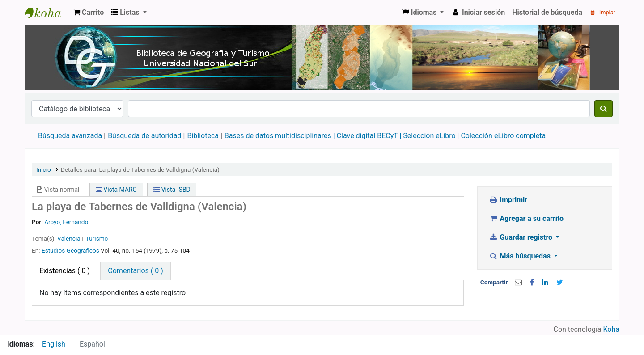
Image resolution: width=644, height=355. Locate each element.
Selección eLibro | (432, 136)
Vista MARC (116, 190)
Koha (611, 329)
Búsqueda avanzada (70, 136)
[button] (89, 13)
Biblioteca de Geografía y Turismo (47, 13)
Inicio (44, 169)
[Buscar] (604, 109)
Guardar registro (521, 237)
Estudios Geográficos (70, 250)
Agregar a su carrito (526, 218)
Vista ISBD (172, 190)
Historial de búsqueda (547, 12)
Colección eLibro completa (504, 136)
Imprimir (508, 200)
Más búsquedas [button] (521, 256)
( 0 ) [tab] (65, 271)
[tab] (135, 271)
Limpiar (603, 12)
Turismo (97, 238)
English (54, 344)
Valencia (69, 238)
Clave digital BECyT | (369, 136)
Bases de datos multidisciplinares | (281, 136)
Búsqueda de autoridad (144, 136)
